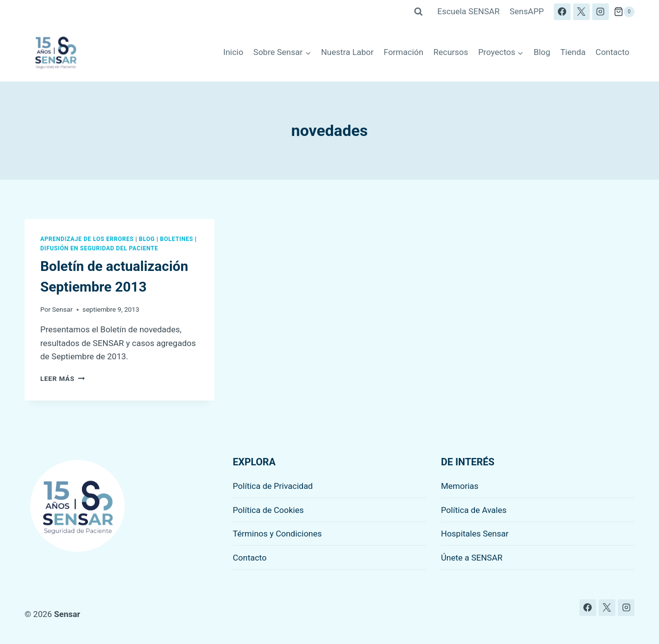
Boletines (177, 239)
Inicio (233, 52)
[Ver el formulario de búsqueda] (418, 12)
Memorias (460, 486)
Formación (403, 52)
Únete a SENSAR (472, 558)
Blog (542, 52)
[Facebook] (562, 12)
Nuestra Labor (347, 52)
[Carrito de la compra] (624, 12)
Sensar (62, 309)
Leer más (62, 378)
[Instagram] (601, 12)
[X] (581, 12)
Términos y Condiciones (277, 534)
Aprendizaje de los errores (87, 239)
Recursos (451, 52)
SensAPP (527, 11)
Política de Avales (474, 510)
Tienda (573, 52)
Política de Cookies (268, 510)
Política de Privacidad (273, 486)
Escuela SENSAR (469, 11)
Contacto (613, 52)
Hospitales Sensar (475, 534)
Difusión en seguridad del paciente (99, 248)
